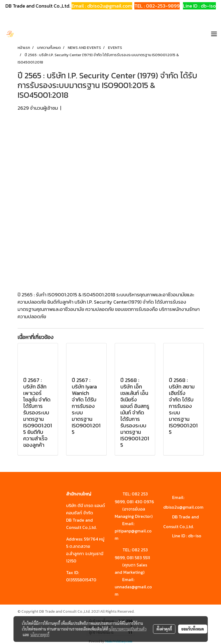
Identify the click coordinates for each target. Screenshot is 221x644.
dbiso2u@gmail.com (183, 507)
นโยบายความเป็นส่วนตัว (128, 629)
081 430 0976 (140, 502)
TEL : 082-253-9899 (157, 6)
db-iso (195, 536)
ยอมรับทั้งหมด (193, 629)
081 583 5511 (138, 558)
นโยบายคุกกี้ (40, 635)
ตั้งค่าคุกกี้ (164, 629)
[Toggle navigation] (214, 34)
